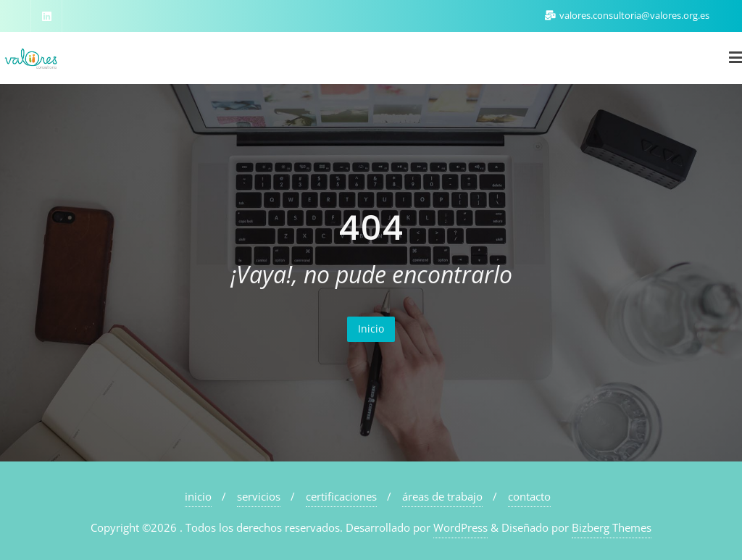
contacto (529, 496)
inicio (198, 496)
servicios (259, 496)
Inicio (371, 329)
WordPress (460, 527)
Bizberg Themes (612, 527)
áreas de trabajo (442, 496)
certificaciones (341, 496)
